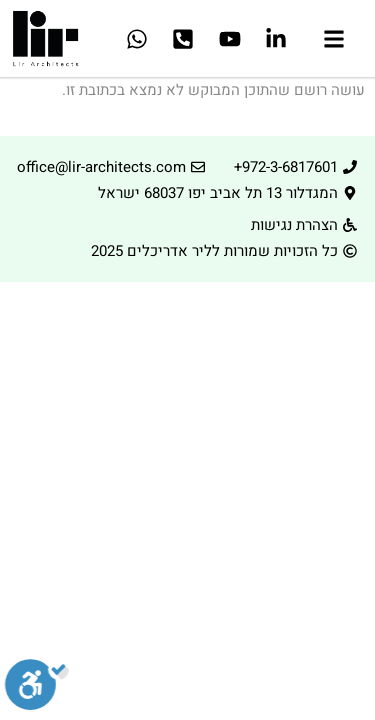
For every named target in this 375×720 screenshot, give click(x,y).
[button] (334, 41)
